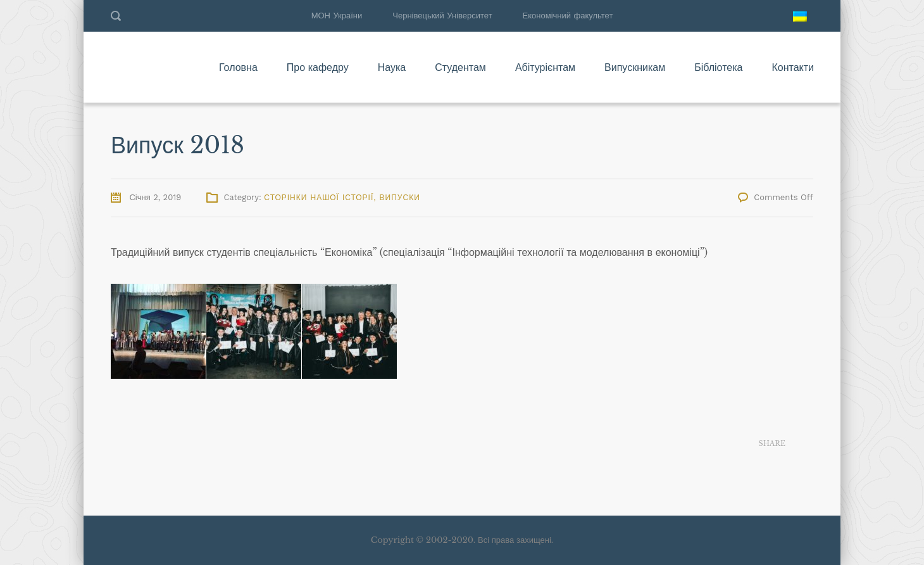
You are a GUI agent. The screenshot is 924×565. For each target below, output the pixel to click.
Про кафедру (318, 67)
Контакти (793, 67)
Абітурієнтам (545, 67)
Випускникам (635, 67)
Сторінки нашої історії (319, 198)
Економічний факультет (568, 16)
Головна (238, 67)
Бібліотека (718, 67)
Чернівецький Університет (442, 16)
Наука (392, 67)
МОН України (337, 16)
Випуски (400, 198)
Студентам (460, 67)
